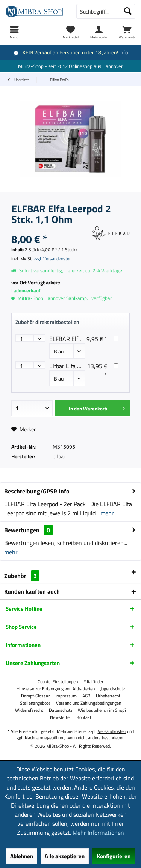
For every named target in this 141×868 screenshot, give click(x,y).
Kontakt (84, 717)
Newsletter (61, 717)
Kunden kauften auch (32, 591)
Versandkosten (112, 731)
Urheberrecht (108, 696)
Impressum (66, 696)
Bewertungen (22, 530)
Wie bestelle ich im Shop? (102, 710)
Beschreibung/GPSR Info (37, 491)
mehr (106, 513)
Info (124, 52)
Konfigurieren (114, 856)
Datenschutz (61, 710)
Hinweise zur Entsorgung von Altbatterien (56, 689)
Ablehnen (22, 856)
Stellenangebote (35, 703)
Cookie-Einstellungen (58, 682)
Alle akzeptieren (65, 856)
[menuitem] (127, 32)
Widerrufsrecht (29, 710)
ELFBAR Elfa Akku (73, 339)
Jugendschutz (113, 689)
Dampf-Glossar (35, 696)
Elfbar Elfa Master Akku (80, 366)
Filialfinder (93, 682)
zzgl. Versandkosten (53, 259)
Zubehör (22, 576)
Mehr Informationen (98, 833)
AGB (86, 696)
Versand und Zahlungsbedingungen (89, 703)
